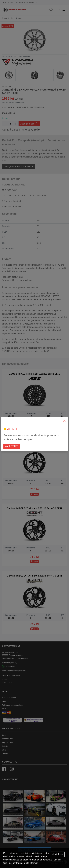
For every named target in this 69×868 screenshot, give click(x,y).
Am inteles (12, 446)
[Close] (64, 421)
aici (10, 863)
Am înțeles (58, 854)
